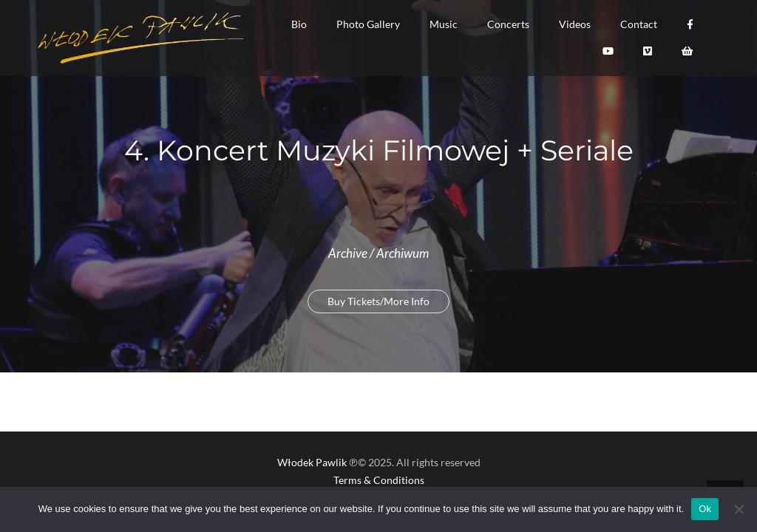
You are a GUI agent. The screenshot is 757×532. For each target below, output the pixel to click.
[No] (739, 509)
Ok (705, 509)
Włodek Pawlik (312, 462)
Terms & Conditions (379, 480)
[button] (299, 24)
